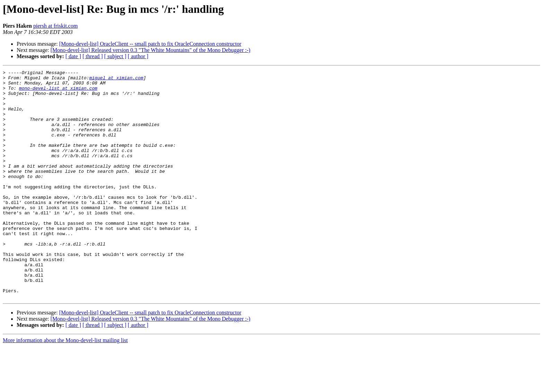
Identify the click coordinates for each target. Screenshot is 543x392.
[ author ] (138, 56)
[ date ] (73, 56)
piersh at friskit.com (55, 26)
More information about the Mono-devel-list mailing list (65, 386)
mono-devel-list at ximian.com (58, 92)
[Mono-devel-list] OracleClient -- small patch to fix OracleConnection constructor (150, 44)
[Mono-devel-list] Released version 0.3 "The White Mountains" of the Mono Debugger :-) (150, 50)
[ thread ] (93, 56)
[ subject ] (115, 56)
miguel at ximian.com (116, 80)
